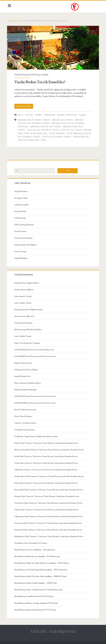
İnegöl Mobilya (21, 211)
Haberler (50, 114)
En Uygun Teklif (22, 197)
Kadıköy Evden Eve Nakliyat (26, 244)
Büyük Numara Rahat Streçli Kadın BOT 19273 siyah (36, 609)
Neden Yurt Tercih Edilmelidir (37, 133)
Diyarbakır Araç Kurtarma (25, 429)
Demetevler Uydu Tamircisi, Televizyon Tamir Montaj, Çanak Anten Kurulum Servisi (49, 502)
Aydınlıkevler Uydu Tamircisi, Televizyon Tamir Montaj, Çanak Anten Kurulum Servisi (49, 536)
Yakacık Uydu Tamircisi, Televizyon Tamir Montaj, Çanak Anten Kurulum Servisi (47, 509)
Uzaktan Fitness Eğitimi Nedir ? (28, 282)
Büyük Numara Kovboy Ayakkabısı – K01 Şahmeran (35, 549)
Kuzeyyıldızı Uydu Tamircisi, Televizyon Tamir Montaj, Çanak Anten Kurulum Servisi (49, 489)
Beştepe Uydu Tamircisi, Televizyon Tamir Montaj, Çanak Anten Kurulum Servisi (47, 496)
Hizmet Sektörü (68, 114)
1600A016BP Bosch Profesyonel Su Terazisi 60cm (36, 356)
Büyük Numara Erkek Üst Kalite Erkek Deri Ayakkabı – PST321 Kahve (42, 562)
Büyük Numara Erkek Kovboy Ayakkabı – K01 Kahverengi (38, 556)
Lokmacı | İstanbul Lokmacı (26, 422)
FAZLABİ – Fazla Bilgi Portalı (53, 631)
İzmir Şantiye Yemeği (24, 296)
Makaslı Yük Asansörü (24, 362)
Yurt (69, 139)
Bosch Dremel (21, 231)
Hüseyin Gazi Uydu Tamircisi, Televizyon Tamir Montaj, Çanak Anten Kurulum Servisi (50, 449)
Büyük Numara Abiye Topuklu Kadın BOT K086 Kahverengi (39, 589)
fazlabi (46, 74)
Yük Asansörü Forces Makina (27, 369)
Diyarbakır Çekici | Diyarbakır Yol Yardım (31, 542)
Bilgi (21, 114)
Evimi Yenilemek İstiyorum (26, 409)
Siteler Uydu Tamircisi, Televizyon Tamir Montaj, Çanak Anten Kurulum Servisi (47, 442)
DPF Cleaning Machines (25, 224)
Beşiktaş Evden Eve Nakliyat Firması (29, 309)
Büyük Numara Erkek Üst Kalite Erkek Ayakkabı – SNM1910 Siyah (41, 576)
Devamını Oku (26, 105)
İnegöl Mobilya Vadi (23, 376)
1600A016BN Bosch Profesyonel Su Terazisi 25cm (36, 402)
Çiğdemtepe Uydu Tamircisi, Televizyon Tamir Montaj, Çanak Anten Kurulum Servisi (49, 516)
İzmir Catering (21, 251)
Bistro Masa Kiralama (24, 416)
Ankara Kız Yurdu (63, 119)
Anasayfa (15, 21)
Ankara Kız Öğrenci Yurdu (35, 119)
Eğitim (30, 114)
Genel (39, 114)
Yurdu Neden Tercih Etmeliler (46, 139)
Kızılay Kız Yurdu (72, 129)
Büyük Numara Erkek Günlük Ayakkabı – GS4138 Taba (36, 582)
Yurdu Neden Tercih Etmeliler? (53, 47)
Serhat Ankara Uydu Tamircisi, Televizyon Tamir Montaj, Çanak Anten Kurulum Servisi (50, 476)
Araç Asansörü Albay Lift (25, 315)
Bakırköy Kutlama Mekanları (26, 389)
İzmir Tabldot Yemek (23, 302)
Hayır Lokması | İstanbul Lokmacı (28, 382)
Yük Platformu (21, 217)
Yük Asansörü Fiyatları (24, 237)
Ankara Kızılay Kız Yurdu (46, 126)
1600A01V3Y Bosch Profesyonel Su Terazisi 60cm (36, 396)
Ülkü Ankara (66, 133)
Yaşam (83, 114)
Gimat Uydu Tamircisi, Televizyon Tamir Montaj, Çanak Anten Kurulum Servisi (47, 462)
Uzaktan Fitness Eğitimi (25, 289)
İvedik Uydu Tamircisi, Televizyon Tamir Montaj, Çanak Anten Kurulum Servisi (47, 456)
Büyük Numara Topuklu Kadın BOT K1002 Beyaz (35, 596)
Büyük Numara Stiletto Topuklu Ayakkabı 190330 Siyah (37, 602)
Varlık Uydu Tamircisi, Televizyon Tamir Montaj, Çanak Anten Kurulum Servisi (47, 469)
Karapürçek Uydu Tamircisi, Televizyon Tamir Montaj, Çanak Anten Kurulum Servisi (49, 529)
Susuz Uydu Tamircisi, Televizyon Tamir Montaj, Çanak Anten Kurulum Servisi (47, 482)
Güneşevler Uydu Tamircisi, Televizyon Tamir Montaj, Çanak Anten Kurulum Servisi (49, 522)
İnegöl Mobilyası (22, 191)
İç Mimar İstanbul (22, 204)
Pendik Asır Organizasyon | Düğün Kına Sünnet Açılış (37, 436)
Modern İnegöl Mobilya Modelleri (29, 329)
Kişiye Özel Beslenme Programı (28, 342)
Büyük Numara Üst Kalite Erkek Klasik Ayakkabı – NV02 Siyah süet (42, 569)
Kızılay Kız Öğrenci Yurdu (43, 129)
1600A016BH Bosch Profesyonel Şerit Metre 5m (35, 349)
